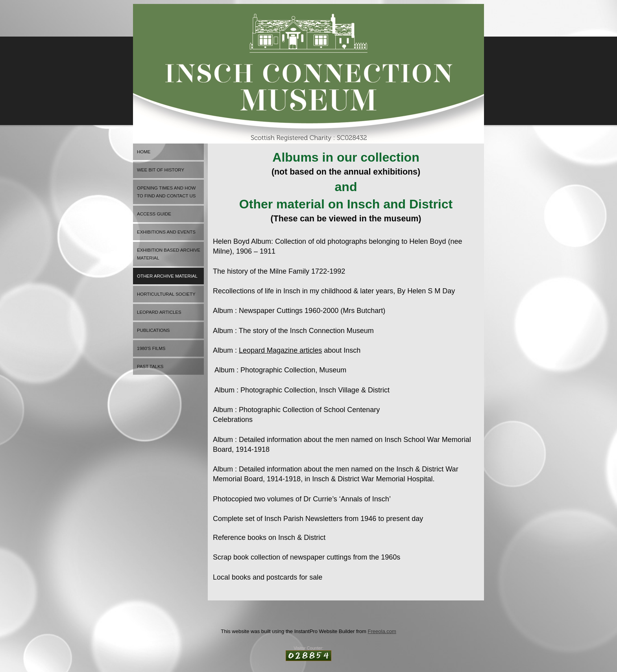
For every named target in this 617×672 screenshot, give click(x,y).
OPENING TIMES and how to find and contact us (166, 192)
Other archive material (167, 276)
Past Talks (150, 366)
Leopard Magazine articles (280, 350)
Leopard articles (159, 312)
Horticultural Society (166, 294)
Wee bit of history (161, 170)
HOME (144, 152)
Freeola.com (382, 631)
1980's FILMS (151, 348)
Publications (153, 330)
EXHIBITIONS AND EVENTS (166, 232)
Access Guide (154, 214)
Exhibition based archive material (169, 254)
